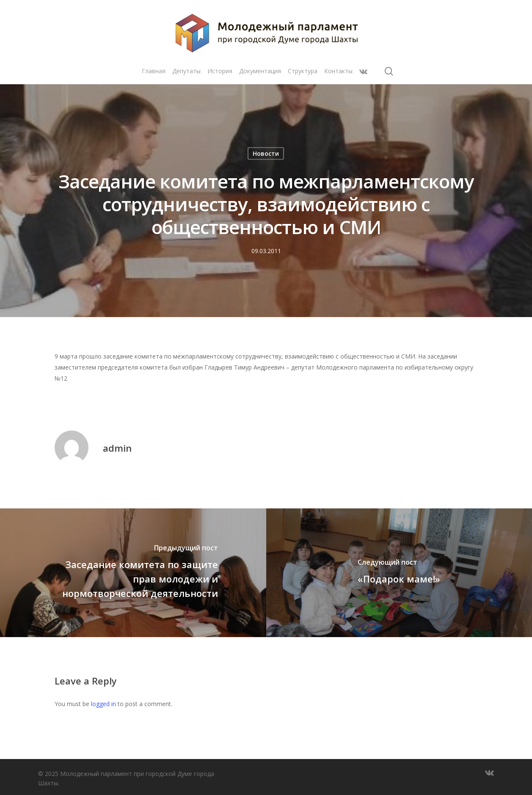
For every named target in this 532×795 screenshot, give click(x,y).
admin (117, 448)
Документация (260, 71)
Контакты (338, 71)
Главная (154, 71)
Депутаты (186, 71)
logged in (103, 704)
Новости (266, 153)
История (220, 71)
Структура (303, 71)
